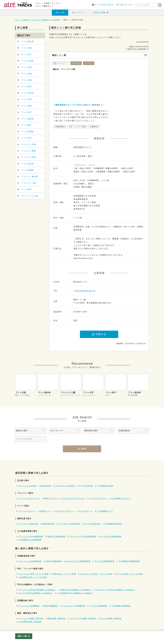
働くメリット (79, 12)
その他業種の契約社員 (113, 524)
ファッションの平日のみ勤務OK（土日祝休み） (38, 590)
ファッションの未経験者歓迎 (30, 561)
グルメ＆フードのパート (65, 511)
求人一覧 (60, 12)
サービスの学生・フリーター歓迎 (129, 574)
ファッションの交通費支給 (29, 606)
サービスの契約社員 (92, 524)
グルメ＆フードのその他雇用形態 (83, 536)
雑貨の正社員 (46, 486)
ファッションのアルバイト (29, 498)
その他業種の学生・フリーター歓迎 (33, 577)
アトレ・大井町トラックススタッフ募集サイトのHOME (37, 20)
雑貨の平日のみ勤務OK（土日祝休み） (76, 590)
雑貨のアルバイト (51, 498)
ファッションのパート (27, 511)
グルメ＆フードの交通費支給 (74, 606)
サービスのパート (86, 511)
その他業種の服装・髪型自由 (30, 622)
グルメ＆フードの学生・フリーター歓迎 (96, 574)
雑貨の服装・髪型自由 (56, 618)
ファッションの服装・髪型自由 (31, 618)
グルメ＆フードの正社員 (65, 486)
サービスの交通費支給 (98, 606)
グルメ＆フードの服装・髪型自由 (83, 618)
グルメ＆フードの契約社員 (69, 524)
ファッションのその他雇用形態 (31, 536)
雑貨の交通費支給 (51, 606)
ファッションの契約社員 (28, 524)
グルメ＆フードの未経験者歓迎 (78, 561)
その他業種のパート (105, 511)
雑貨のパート (46, 511)
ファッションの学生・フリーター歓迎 (34, 574)
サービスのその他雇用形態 (111, 536)
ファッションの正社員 (27, 486)
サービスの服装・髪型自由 (111, 618)
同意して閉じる (24, 636)
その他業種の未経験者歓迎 (129, 561)
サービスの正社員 (86, 486)
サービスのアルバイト (98, 498)
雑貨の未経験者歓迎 (54, 561)
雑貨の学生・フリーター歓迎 (64, 574)
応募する (99, 334)
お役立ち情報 (99, 12)
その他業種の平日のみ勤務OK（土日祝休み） (75, 593)
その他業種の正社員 (105, 486)
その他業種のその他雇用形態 (30, 540)
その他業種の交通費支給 (121, 606)
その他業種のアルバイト (121, 498)
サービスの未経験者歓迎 (104, 561)
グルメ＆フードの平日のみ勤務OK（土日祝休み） (116, 590)
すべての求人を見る (104, 5)
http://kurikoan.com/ (84, 291)
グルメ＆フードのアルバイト (74, 498)
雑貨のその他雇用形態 (56, 536)
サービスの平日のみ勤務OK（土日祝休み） (36, 593)
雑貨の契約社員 (48, 524)
